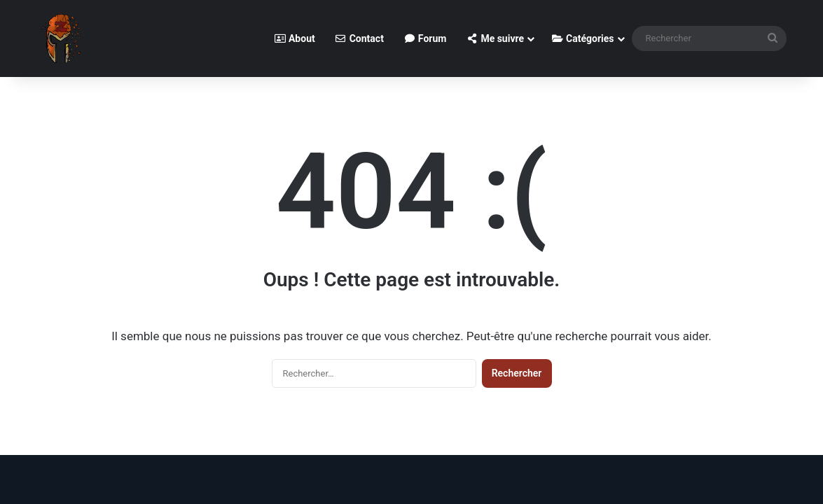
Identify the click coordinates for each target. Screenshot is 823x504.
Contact (359, 38)
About (295, 38)
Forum (425, 38)
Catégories (582, 38)
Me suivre (495, 38)
